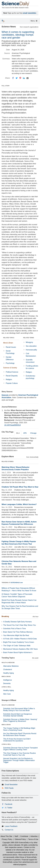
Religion (9, 379)
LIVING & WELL (6, 687)
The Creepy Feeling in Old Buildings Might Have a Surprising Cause (19, 729)
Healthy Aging (8, 673)
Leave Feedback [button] (11, 826)
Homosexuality (31, 350)
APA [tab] (25, 433)
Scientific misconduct (30, 361)
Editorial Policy (20, 839)
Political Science (12, 372)
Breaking (5, 616)
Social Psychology (10, 352)
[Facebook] (13, 78)
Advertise (34, 836)
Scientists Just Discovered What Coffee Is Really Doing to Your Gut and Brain (19, 709)
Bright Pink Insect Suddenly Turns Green (19, 642)
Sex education (31, 346)
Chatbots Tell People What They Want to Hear (20, 487)
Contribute (24, 836)
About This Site (6, 836)
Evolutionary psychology (31, 377)
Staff (16, 836)
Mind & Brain (8, 343)
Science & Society (10, 368)
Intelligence (8, 680)
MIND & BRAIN (6, 677)
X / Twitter (9, 808)
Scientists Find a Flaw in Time (15, 629)
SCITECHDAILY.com (17, 583)
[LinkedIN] (24, 78)
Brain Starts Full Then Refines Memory (18, 632)
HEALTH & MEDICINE (8, 663)
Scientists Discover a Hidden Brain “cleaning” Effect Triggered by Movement (20, 720)
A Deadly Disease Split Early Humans (17, 622)
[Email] (28, 78)
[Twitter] (17, 78)
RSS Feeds (9, 788)
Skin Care (7, 694)
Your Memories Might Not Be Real (16, 635)
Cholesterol (8, 669)
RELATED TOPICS (9, 338)
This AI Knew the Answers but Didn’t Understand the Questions (17, 740)
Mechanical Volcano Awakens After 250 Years (20, 649)
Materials (5, 395)
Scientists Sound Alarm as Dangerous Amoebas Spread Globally (18, 715)
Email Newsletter (11, 785)
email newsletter (30, 13)
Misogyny (29, 342)
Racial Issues (11, 347)
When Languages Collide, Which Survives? (19, 504)
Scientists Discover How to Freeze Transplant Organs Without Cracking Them (20, 749)
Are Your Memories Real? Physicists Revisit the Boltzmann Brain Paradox (20, 734)
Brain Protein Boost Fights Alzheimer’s (18, 652)
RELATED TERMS (29, 338)
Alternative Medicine (11, 666)
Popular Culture (12, 383)
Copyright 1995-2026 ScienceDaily (16, 843)
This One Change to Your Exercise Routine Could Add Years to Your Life (19, 754)
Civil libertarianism (31, 355)
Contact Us (9, 830)
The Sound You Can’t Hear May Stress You (20, 625)
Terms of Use (33, 839)
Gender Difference (10, 358)
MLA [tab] (18, 433)
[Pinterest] (20, 78)
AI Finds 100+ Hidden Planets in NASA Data (20, 639)
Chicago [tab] (33, 433)
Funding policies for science (32, 367)
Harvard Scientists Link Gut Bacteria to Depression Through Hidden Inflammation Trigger (19, 760)
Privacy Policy (7, 839)
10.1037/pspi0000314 (12, 425)
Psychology (10, 363)
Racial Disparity (12, 376)
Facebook (9, 804)
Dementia (7, 683)
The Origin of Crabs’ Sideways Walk (17, 646)
